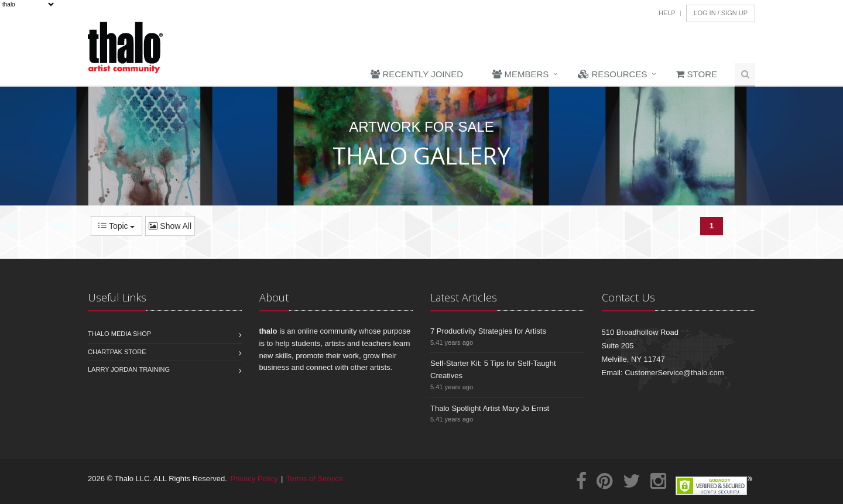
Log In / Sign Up (721, 13)
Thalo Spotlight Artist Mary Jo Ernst (490, 408)
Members (520, 74)
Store (697, 74)
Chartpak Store (117, 352)
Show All (170, 226)
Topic (116, 226)
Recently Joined (417, 74)
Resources (612, 74)
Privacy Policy (254, 479)
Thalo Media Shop (119, 334)
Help (667, 13)
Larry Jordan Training (129, 369)
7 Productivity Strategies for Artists (488, 331)
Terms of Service (315, 479)
